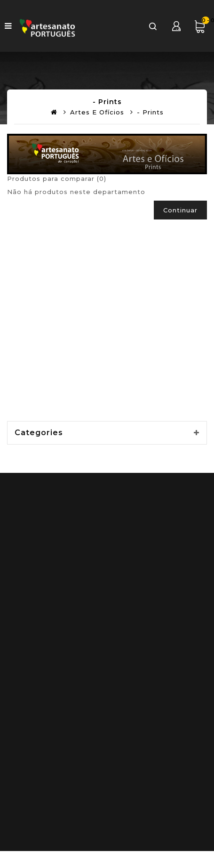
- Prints (150, 112)
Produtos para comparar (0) (57, 178)
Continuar (180, 210)
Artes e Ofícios (97, 112)
